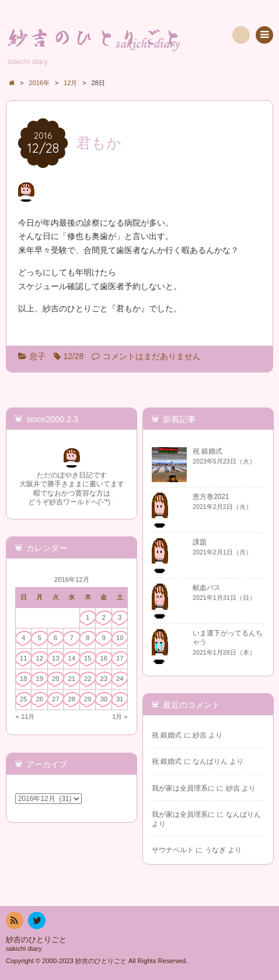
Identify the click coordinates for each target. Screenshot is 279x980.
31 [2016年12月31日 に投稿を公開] (120, 699)
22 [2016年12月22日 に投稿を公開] (88, 679)
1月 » (120, 716)
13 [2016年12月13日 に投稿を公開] (56, 658)
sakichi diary (24, 949)
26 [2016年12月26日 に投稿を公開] (39, 699)
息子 (37, 356)
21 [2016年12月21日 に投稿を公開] (72, 679)
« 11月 (25, 716)
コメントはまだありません (152, 356)
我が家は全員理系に (183, 788)
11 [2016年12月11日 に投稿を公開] (24, 658)
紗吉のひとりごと (36, 940)
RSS (13, 923)
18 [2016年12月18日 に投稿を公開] (24, 679)
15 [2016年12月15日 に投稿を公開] (88, 658)
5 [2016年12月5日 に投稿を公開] (40, 638)
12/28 (73, 356)
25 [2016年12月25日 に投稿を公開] (24, 699)
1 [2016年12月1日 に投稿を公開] (88, 617)
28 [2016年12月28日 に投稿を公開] (72, 699)
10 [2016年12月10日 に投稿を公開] (120, 638)
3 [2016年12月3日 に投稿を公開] (120, 617)
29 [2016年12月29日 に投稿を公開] (88, 699)
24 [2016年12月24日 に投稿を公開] (120, 679)
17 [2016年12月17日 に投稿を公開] (120, 658)
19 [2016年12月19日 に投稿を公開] (39, 679)
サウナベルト (173, 850)
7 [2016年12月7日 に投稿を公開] (72, 638)
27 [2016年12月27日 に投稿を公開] (56, 699)
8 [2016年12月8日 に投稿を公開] (88, 638)
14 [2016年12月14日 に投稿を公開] (72, 658)
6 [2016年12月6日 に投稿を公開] (55, 638)
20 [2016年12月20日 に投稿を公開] (56, 679)
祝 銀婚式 (167, 735)
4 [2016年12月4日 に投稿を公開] (23, 638)
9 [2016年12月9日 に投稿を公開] (104, 638)
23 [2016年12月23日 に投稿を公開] (104, 679)
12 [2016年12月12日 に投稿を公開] (39, 658)
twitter (36, 923)
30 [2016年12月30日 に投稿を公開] (104, 699)
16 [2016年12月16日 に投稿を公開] (104, 658)
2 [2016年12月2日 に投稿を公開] (104, 617)
